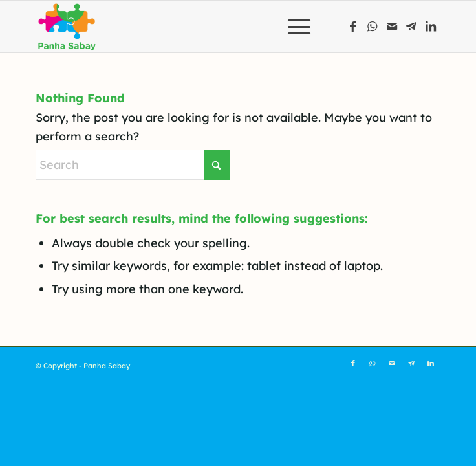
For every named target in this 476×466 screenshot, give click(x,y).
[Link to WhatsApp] (373, 27)
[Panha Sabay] (197, 27)
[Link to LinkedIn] (431, 27)
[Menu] (293, 27)
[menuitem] (293, 27)
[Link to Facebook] (353, 27)
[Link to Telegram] (411, 27)
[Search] (133, 165)
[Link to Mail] (392, 27)
